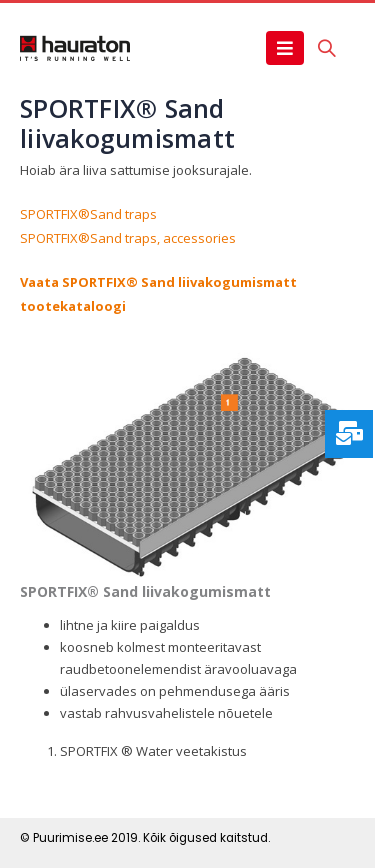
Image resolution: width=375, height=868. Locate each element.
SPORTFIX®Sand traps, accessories (128, 238)
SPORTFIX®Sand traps (88, 214)
